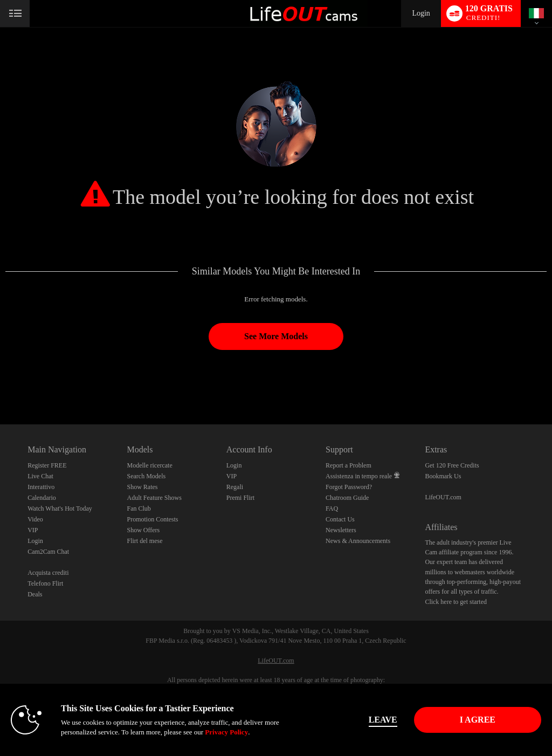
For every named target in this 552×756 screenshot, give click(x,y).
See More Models (276, 336)
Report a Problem (349, 465)
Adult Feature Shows (154, 498)
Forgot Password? (349, 487)
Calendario (42, 498)
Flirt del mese (144, 541)
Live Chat (40, 476)
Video (35, 519)
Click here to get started (456, 602)
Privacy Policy (226, 732)
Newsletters (341, 530)
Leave (383, 720)
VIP (33, 530)
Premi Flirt (240, 498)
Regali (235, 487)
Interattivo (41, 487)
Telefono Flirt (45, 583)
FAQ (332, 508)
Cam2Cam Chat (48, 552)
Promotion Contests (152, 519)
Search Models (146, 476)
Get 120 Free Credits (452, 465)
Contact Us (340, 519)
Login (421, 13)
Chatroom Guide (347, 498)
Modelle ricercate (149, 465)
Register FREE (47, 465)
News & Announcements (358, 541)
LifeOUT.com (443, 497)
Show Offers (143, 530)
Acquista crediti (48, 573)
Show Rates (142, 487)
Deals (35, 594)
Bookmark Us (443, 476)
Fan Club (139, 508)
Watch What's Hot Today (60, 508)
